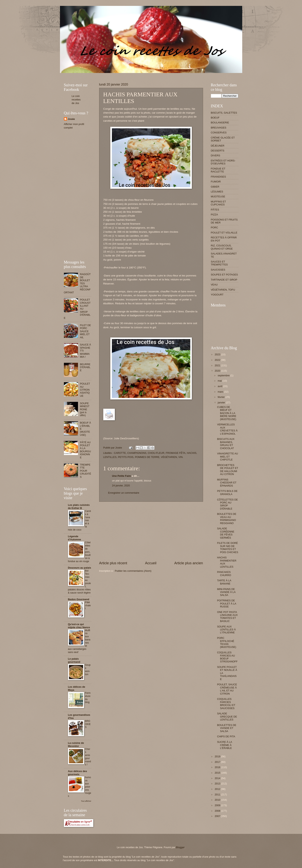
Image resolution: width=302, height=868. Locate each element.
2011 (218, 795)
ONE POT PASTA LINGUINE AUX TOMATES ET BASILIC (227, 617)
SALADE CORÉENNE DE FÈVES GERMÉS (226, 533)
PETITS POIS (126, 457)
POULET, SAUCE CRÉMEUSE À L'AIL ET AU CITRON (227, 689)
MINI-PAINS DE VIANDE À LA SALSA (226, 592)
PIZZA (214, 215)
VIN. (181, 457)
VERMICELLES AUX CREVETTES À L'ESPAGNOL (227, 429)
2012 (218, 789)
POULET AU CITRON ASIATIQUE (85, 390)
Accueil (151, 563)
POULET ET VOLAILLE (224, 233)
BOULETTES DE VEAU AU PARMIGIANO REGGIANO (227, 518)
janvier (222, 403)
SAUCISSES (218, 270)
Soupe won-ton (88, 670)
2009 (218, 805)
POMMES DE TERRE (147, 457)
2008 (218, 811)
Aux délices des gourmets (78, 773)
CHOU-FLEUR (156, 453)
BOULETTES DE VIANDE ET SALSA (227, 728)
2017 (218, 762)
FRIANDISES (218, 177)
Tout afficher (86, 801)
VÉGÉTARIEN (169, 457)
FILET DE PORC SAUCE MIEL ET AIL (85, 331)
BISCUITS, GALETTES (224, 113)
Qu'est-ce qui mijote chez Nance (79, 626)
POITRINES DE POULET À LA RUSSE (227, 604)
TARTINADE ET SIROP (224, 280)
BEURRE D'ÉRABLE (85, 367)
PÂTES (215, 210)
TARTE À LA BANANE (224, 582)
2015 (218, 773)
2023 (218, 354)
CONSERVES (219, 133)
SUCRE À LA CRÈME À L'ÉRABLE (225, 745)
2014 (218, 778)
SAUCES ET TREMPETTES (219, 263)
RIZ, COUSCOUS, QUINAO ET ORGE (222, 247)
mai (220, 381)
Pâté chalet (88, 605)
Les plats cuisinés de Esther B (79, 506)
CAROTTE (120, 453)
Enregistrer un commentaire (124, 493)
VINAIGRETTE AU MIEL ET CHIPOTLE (228, 457)
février (222, 397)
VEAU (214, 285)
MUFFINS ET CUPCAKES (218, 203)
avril (220, 386)
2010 (218, 800)
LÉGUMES (217, 192)
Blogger (180, 847)
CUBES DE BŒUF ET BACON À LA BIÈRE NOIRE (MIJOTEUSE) (227, 413)
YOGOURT (217, 295)
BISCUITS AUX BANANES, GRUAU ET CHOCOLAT (226, 444)
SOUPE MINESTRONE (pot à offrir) (85, 409)
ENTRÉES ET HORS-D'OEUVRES (223, 162)
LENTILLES (110, 457)
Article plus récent (113, 563)
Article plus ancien (189, 563)
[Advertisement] (135, 74)
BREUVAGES (219, 128)
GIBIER (215, 187)
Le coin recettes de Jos (76, 100)
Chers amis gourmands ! (88, 757)
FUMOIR (216, 182)
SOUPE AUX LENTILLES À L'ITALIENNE (226, 630)
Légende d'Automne (75, 538)
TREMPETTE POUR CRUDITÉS (86, 471)
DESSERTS (218, 151)
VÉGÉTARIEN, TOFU (223, 290)
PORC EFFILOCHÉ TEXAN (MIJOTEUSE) (227, 642)
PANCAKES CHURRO (224, 573)
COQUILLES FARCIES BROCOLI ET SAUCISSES (226, 703)
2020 (218, 371)
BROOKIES (88, 724)
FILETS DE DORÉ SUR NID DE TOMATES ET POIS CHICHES (228, 548)
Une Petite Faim (122, 476)
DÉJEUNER (218, 146)
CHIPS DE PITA (226, 736)
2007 (218, 816)
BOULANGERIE (220, 123)
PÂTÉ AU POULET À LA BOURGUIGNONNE (86, 450)
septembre (224, 375)
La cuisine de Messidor (76, 744)
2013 (218, 784)
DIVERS (216, 155)
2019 (218, 756)
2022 (218, 360)
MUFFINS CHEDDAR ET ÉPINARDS (227, 483)
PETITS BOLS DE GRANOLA (227, 492)
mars (221, 392)
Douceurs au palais (80, 568)
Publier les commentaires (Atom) (133, 571)
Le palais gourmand (74, 660)
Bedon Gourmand (79, 599)
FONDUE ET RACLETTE (218, 170)
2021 (218, 365)
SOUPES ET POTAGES (224, 275)
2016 (218, 767)
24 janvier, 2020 (121, 486)
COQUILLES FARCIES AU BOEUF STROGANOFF (227, 657)
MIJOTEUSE (218, 196)
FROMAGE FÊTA (176, 453)
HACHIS (192, 453)
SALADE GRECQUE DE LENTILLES (227, 717)
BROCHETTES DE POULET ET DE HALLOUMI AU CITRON (228, 470)
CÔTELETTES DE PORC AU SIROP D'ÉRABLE (228, 504)
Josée (71, 119)
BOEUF (215, 118)
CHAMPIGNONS (137, 453)
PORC (214, 227)
